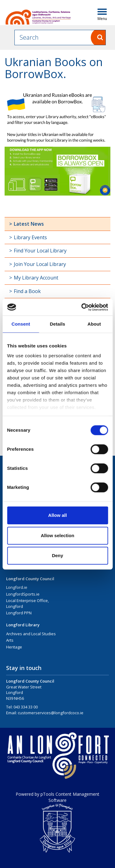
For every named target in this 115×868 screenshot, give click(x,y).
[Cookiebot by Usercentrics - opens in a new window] (82, 307)
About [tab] (94, 324)
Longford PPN (19, 613)
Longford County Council (30, 579)
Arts (10, 640)
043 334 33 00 (26, 707)
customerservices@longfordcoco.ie (51, 713)
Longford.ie (17, 587)
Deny (57, 555)
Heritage (14, 647)
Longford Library (23, 625)
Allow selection (57, 535)
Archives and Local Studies (31, 634)
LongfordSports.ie (23, 594)
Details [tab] (58, 324)
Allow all (57, 515)
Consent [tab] (21, 324)
